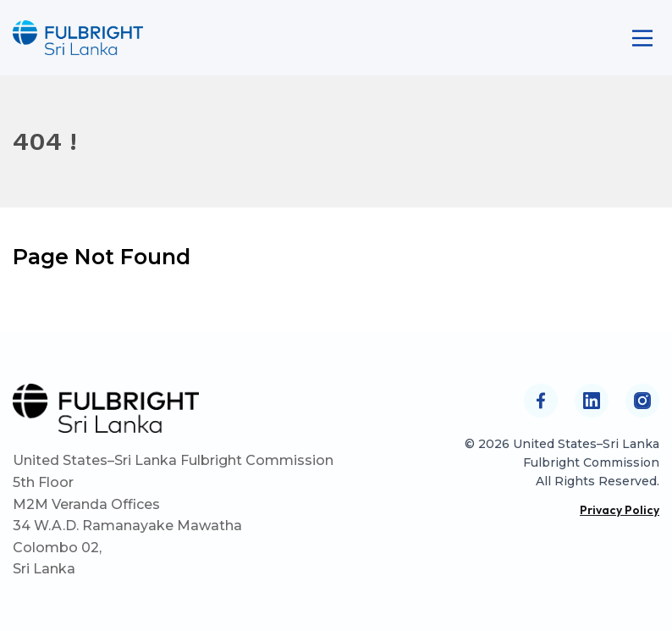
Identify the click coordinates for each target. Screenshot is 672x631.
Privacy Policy (620, 510)
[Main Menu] (642, 38)
